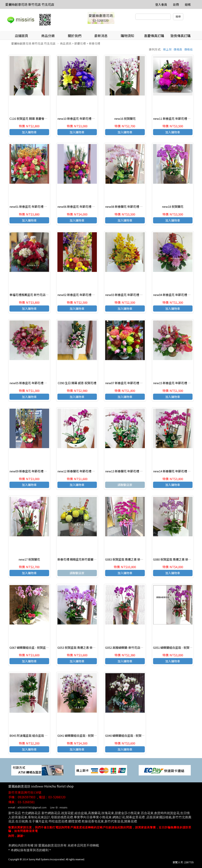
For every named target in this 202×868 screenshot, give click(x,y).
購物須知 (127, 36)
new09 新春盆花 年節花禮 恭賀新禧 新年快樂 (39, 471)
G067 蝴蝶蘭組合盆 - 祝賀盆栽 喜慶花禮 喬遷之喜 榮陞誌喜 (48, 647)
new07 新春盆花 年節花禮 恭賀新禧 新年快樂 (135, 383)
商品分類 (48, 36)
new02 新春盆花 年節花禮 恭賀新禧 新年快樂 (87, 295)
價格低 (189, 49)
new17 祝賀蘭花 (29, 559)
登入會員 (161, 4)
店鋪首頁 (22, 36)
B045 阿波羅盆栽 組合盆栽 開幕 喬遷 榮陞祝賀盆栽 (42, 736)
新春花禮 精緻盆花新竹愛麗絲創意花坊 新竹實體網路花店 (95, 559)
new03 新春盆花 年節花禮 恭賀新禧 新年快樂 (135, 295)
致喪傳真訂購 (180, 36)
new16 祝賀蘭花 (125, 118)
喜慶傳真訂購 (154, 36)
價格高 (178, 49)
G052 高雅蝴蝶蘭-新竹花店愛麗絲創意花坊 (133, 647)
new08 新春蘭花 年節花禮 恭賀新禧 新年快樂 (135, 206)
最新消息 (101, 36)
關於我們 (75, 36)
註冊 (176, 4)
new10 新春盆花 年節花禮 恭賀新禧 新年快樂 (87, 118)
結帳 (188, 4)
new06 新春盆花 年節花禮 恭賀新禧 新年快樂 (87, 206)
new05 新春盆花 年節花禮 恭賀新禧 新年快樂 (39, 383)
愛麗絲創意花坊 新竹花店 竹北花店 (30, 4)
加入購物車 (29, 132)
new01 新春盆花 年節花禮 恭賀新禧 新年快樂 (39, 206)
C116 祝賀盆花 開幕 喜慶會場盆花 (31, 118)
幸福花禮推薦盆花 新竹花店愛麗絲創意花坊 (38, 295)
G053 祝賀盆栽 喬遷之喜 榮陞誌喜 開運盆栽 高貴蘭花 (92, 647)
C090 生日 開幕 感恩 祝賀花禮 (77, 383)
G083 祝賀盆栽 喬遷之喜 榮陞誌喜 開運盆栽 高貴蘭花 (140, 559)
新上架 (167, 49)
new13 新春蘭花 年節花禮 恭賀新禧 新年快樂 (135, 471)
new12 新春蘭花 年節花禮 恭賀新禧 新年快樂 (87, 471)
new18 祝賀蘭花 (173, 206)
